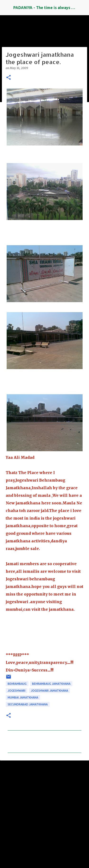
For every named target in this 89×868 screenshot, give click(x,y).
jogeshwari (16, 691)
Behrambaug (17, 684)
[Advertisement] (44, 812)
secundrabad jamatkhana (28, 704)
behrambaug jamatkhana (51, 684)
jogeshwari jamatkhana (49, 691)
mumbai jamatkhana (23, 697)
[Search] (82, 8)
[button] (9, 78)
